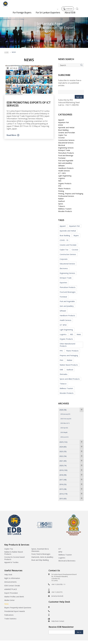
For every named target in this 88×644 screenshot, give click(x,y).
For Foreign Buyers (22, 14)
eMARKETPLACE (11, 589)
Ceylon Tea (62, 135)
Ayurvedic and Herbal (66, 127)
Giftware (61, 166)
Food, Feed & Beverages (41, 554)
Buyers (76, 235)
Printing (61, 191)
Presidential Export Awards (15, 611)
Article (61, 125)
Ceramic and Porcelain (67, 133)
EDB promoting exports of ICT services (29, 104)
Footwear (62, 158)
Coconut (61, 138)
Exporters (63, 283)
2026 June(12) (64, 437)
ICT (60, 549)
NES (60, 181)
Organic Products (65, 183)
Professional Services (66, 196)
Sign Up (79, 97)
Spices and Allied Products (70, 379)
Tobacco (62, 206)
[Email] (62, 632)
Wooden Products (65, 211)
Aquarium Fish (64, 122)
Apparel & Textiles (11, 562)
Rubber (61, 199)
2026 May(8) (64, 432)
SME (61, 370)
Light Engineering (65, 176)
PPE (60, 186)
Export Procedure (11, 593)
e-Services (68, 3)
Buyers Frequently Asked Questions (18, 608)
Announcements (10, 582)
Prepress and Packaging (69, 355)
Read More (11, 135)
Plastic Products (64, 189)
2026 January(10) (65, 414)
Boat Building (63, 130)
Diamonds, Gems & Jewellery (42, 557)
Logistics (62, 178)
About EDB (70, 14)
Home (6, 52)
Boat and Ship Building (40, 560)
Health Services (64, 171)
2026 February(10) (66, 419)
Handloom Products (66, 168)
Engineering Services (66, 148)
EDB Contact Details (12, 586)
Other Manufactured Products (67, 345)
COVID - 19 (64, 240)
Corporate (64, 259)
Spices (61, 204)
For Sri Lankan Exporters (48, 14)
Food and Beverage (66, 155)
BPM (60, 552)
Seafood (61, 201)
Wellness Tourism (65, 209)
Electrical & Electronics (67, 561)
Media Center (9, 600)
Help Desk (8, 575)
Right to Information (12, 578)
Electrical (62, 145)
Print (61, 360)
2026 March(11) (65, 423)
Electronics (64, 268)
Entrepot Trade (64, 150)
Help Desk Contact (58, 621)
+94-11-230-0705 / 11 (58, 584)
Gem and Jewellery (65, 163)
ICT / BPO (62, 173)
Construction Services (66, 140)
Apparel (61, 120)
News (79, 334)
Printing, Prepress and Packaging (71, 194)
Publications (9, 615)
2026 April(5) (64, 428)
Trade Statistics (10, 619)
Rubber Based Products (69, 365)
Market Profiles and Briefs (14, 597)
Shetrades (64, 374)
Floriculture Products (66, 153)
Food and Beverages (68, 292)
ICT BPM (63, 325)
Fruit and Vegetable (66, 161)
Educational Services (66, 143)
